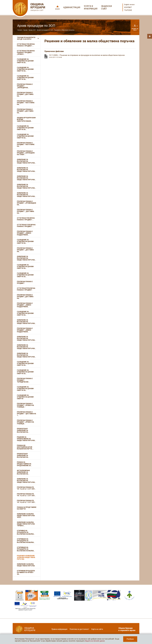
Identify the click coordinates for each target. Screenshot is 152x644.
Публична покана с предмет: (25, 282)
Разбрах (130, 639)
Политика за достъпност (79, 629)
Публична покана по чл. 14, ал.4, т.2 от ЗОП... (26, 488)
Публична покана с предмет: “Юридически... (25, 380)
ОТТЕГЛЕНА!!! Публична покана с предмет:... (26, 226)
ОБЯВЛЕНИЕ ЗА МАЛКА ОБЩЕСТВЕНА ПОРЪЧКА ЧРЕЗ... (26, 516)
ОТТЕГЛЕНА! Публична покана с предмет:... (26, 45)
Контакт (128, 7)
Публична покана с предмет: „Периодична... (25, 86)
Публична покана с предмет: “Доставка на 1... (26, 414)
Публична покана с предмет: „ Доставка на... (25, 211)
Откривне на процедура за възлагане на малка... (26, 532)
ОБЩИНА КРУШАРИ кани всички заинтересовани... (26, 119)
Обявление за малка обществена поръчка (26, 565)
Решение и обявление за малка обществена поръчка (26, 557)
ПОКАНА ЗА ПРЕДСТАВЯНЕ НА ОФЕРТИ (27, 508)
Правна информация (59, 629)
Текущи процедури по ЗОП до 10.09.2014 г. (26, 38)
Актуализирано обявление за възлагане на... (23, 472)
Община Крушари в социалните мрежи (127, 629)
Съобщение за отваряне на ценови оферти (25, 397)
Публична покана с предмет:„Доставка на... (25, 94)
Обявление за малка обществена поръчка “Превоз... (26, 524)
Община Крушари (38, 7)
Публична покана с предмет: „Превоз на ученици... (25, 405)
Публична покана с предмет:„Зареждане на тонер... (26, 153)
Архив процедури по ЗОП (45, 30)
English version (129, 5)
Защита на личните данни (95, 641)
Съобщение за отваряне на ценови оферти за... (25, 61)
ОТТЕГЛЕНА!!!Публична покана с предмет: (26, 289)
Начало (57, 9)
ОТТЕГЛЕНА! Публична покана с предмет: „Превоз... (26, 53)
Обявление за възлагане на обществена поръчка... (26, 161)
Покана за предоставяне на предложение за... (24, 464)
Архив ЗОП (32, 30)
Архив (25, 30)
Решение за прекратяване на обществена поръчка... (26, 439)
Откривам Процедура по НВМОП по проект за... (26, 572)
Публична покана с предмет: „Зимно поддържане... (25, 233)
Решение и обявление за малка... (65, 30)
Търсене (128, 10)
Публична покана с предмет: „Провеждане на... (26, 203)
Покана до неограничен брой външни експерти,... (25, 447)
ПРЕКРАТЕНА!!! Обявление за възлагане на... (23, 430)
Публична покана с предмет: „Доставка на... (25, 250)
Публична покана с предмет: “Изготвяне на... (26, 103)
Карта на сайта (97, 629)
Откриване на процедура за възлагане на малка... (26, 541)
